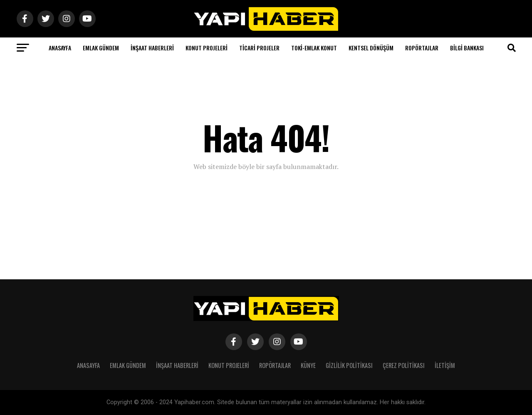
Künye (308, 365)
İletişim (445, 365)
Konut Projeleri (207, 48)
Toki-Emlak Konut (314, 48)
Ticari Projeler (259, 48)
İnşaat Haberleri (152, 48)
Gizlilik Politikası (349, 365)
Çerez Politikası (404, 365)
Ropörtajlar (422, 48)
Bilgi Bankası (467, 48)
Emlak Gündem (101, 48)
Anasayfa (60, 48)
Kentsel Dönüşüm (371, 48)
